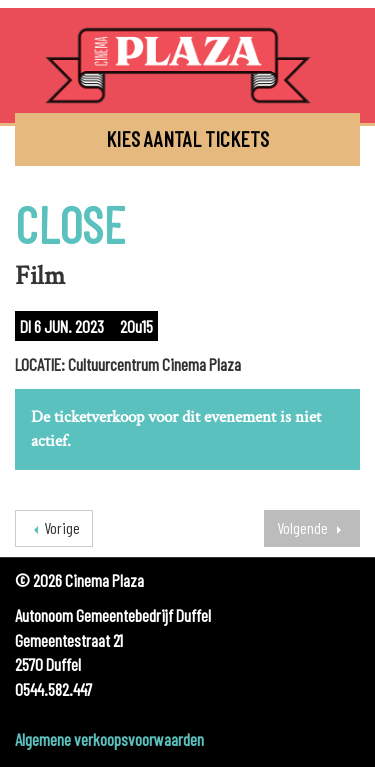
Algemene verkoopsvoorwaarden (109, 739)
